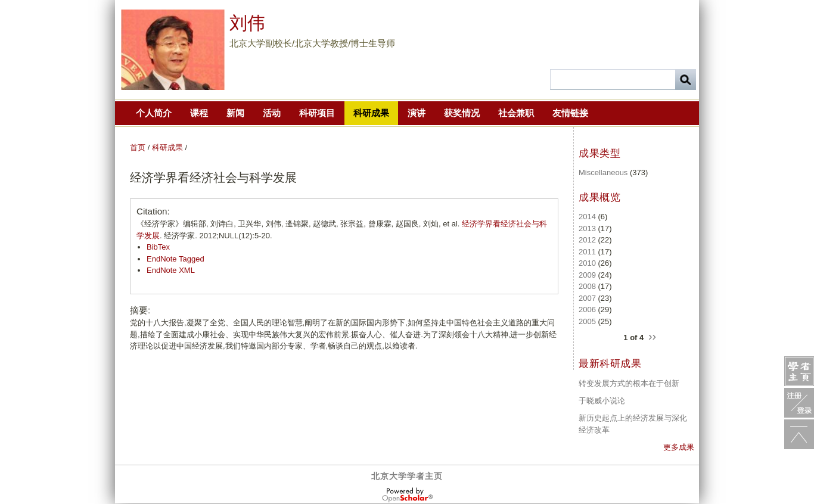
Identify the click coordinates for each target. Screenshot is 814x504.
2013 (587, 228)
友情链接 (570, 113)
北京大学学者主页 (407, 476)
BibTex (158, 247)
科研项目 (317, 113)
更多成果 (679, 447)
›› (652, 335)
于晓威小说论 (602, 401)
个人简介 (154, 113)
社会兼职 (516, 113)
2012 (587, 240)
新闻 (235, 113)
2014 (587, 217)
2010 (587, 263)
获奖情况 (462, 113)
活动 (272, 113)
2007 (587, 298)
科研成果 (371, 113)
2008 (587, 286)
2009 (587, 275)
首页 (138, 147)
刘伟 (247, 23)
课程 (199, 113)
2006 (587, 309)
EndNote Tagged (175, 259)
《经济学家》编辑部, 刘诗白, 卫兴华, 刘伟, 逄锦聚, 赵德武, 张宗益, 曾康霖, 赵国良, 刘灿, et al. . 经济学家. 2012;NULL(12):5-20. (342, 230)
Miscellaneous (603, 172)
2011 (587, 252)
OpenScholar (407, 495)
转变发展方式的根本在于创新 (629, 383)
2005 (587, 321)
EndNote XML (171, 270)
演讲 (417, 113)
